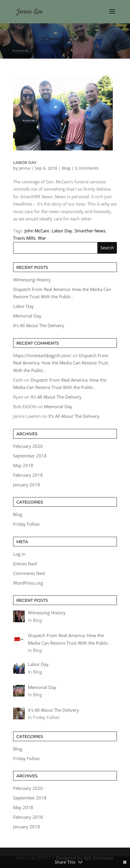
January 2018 (27, 485)
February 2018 (28, 475)
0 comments (87, 168)
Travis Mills (24, 238)
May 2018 (23, 465)
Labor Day (25, 162)
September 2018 (30, 456)
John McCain (37, 231)
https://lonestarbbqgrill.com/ (42, 355)
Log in (19, 554)
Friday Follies (26, 524)
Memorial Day (27, 316)
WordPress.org (28, 583)
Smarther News (90, 231)
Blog (66, 168)
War (42, 238)
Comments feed (29, 573)
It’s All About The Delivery (39, 325)
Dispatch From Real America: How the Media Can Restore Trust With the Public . (61, 363)
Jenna (24, 168)
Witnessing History (32, 280)
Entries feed (25, 564)
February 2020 (28, 446)
